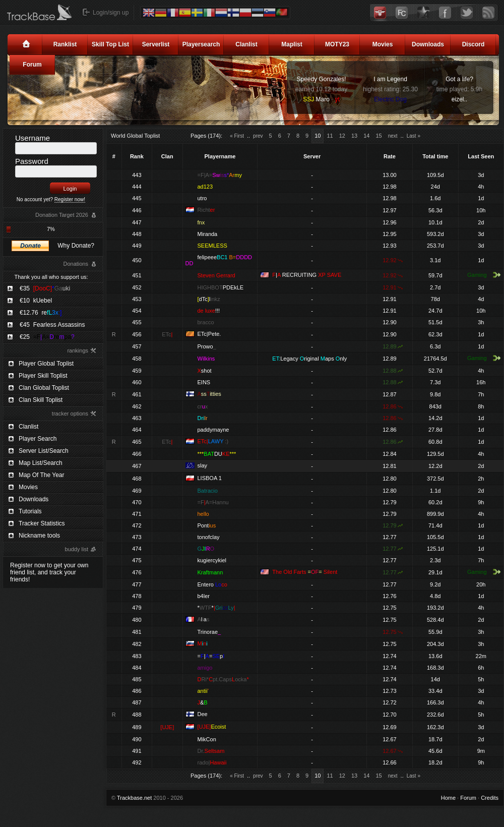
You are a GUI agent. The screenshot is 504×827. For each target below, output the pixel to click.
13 (354, 136)
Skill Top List (110, 44)
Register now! (70, 199)
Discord (474, 44)
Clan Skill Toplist (41, 400)
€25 (47, 337)
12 (342, 136)
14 (366, 136)
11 (330, 136)
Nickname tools (39, 536)
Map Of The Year (42, 475)
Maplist (292, 44)
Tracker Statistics (42, 523)
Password (32, 161)
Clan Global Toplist (44, 388)
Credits (490, 798)
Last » (414, 136)
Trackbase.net (134, 798)
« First (237, 136)
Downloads (428, 44)
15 (379, 136)
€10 (36, 301)
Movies (383, 44)
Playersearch (201, 44)
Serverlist (156, 44)
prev (258, 136)
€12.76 (41, 313)
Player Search (38, 439)
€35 (45, 288)
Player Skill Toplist (43, 376)
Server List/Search (44, 451)
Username (33, 138)
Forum (32, 65)
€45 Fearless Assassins (52, 325)
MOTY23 (337, 44)
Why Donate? (76, 246)
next (393, 136)
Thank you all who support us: (51, 277)
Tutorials (30, 511)
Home (448, 798)
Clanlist (246, 44)
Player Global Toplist (46, 364)
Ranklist (65, 44)
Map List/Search (41, 463)
